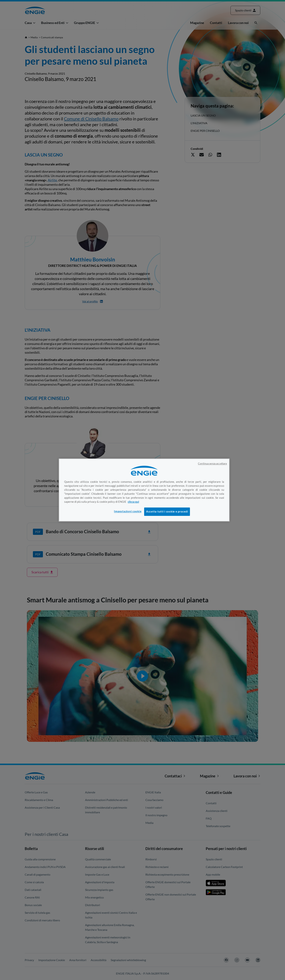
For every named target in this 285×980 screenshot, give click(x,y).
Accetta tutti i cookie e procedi (167, 512)
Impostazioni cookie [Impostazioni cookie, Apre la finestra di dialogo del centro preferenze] (128, 511)
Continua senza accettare (212, 463)
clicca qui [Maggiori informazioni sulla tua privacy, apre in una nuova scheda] (133, 502)
